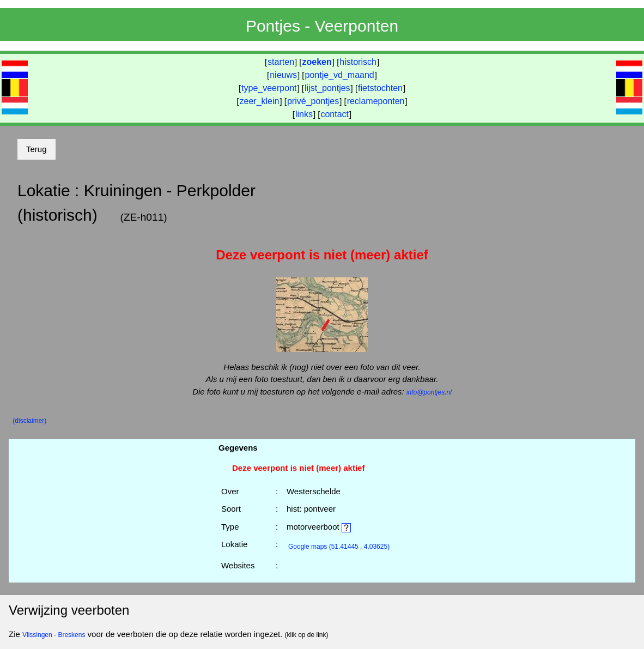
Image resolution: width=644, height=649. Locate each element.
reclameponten (376, 101)
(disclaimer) (29, 421)
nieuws (283, 75)
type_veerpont (269, 88)
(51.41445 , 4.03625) (339, 547)
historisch (358, 62)
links (304, 114)
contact (335, 114)
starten (281, 62)
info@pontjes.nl (429, 392)
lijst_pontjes (327, 88)
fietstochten (380, 88)
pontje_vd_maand (340, 75)
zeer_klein (260, 101)
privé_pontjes (313, 101)
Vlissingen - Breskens (54, 635)
